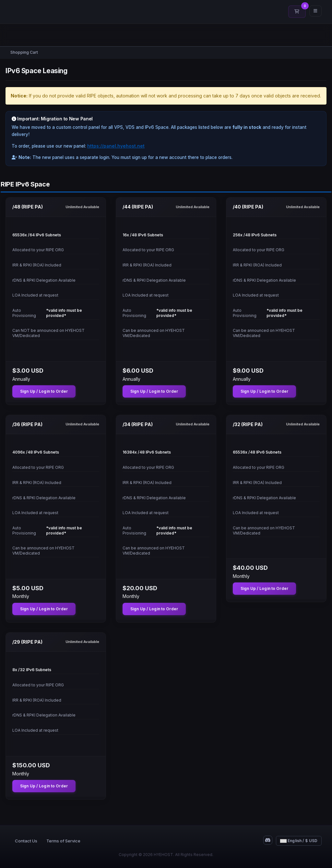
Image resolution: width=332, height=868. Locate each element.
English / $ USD (299, 841)
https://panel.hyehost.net (116, 146)
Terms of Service (63, 841)
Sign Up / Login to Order (44, 391)
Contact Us (26, 841)
